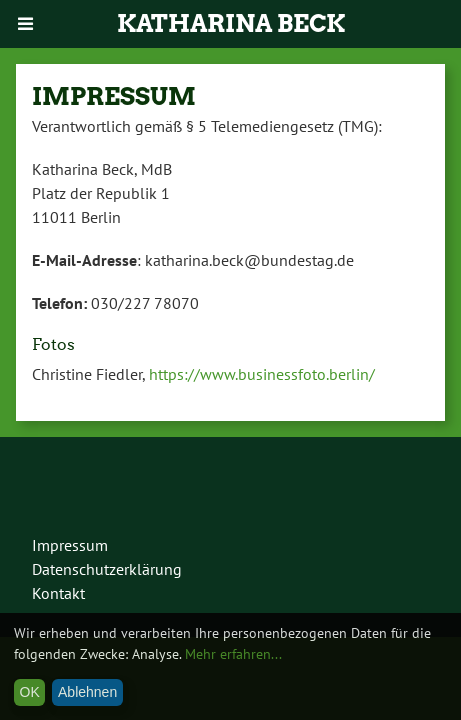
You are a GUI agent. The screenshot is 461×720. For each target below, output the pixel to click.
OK (30, 692)
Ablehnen (87, 692)
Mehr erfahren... (233, 654)
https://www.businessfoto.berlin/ (262, 374)
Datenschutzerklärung (107, 569)
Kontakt (58, 593)
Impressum (70, 545)
